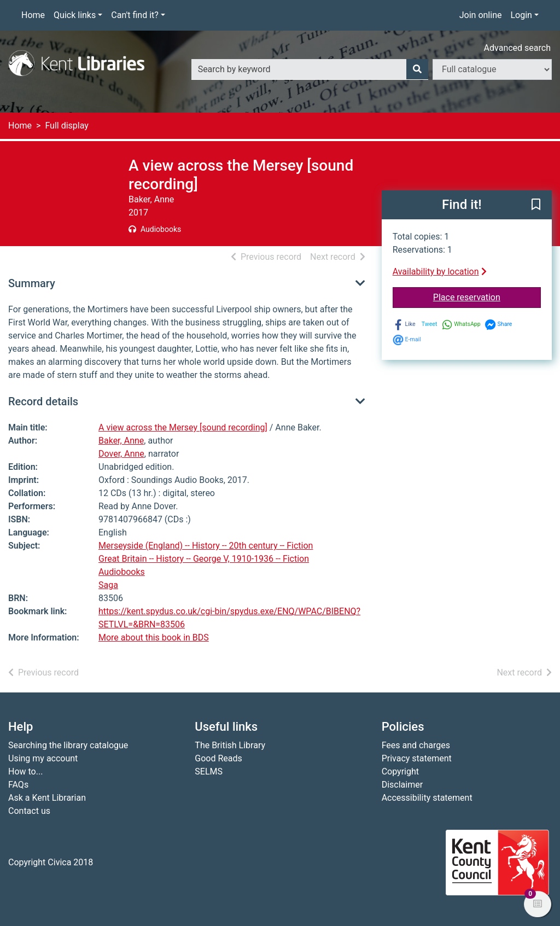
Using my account (43, 758)
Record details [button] (43, 401)
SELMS (209, 771)
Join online (481, 15)
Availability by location (440, 272)
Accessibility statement (427, 798)
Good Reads (218, 758)
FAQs (18, 785)
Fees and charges (416, 745)
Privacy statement (417, 758)
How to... (25, 771)
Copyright (400, 771)
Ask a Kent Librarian (47, 798)
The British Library (230, 745)
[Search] (417, 69)
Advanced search (517, 48)
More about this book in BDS (154, 637)
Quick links (75, 15)
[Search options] (492, 69)
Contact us (29, 811)
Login (521, 15)
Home (33, 15)
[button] (536, 206)
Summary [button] (32, 283)
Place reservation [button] (487, 296)
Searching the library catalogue (68, 745)
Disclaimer (402, 785)
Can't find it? (135, 15)
